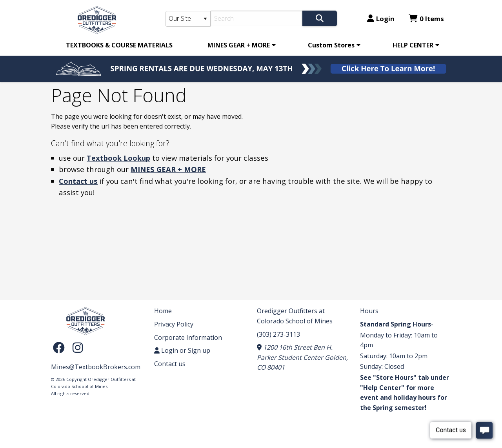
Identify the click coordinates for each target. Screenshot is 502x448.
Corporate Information (188, 337)
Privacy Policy (174, 324)
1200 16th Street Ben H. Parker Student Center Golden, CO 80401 (302, 357)
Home (163, 311)
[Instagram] (78, 347)
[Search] (257, 18)
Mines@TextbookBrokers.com (96, 367)
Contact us (78, 181)
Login (381, 19)
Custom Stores (331, 45)
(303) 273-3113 (278, 334)
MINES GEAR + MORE (239, 45)
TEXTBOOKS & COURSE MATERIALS (119, 45)
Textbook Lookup (118, 158)
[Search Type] (188, 19)
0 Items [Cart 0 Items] (426, 19)
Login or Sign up (182, 350)
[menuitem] (119, 45)
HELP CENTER (413, 45)
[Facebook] (61, 347)
